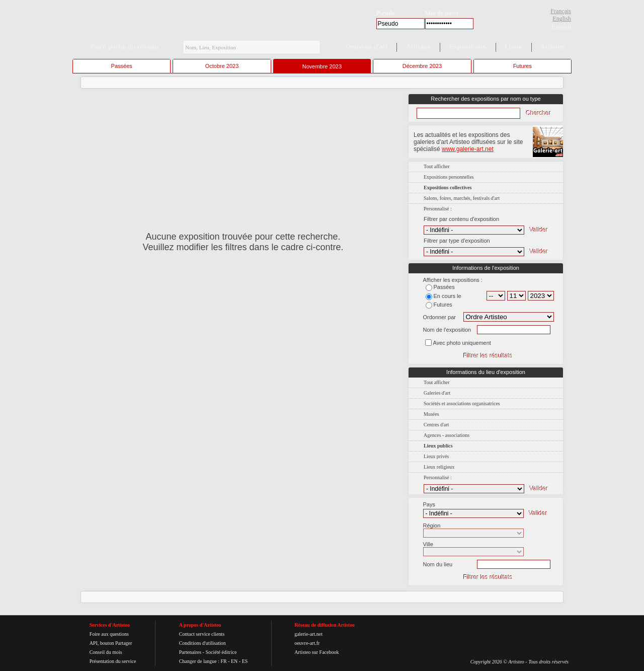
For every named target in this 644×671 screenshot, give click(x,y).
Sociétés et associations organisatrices (462, 403)
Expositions (468, 47)
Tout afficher (437, 166)
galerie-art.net (308, 634)
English (562, 19)
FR (223, 661)
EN (234, 661)
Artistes (418, 47)
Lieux (514, 47)
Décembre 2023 (422, 66)
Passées (122, 66)
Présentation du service (113, 661)
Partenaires (190, 652)
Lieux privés (436, 456)
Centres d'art (436, 425)
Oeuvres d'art (367, 47)
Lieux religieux (439, 467)
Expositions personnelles (449, 177)
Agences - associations (447, 435)
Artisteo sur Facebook (316, 652)
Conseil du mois (106, 652)
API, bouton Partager (111, 643)
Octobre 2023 (222, 66)
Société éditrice (221, 652)
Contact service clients (202, 634)
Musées (431, 414)
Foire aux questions (109, 634)
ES (245, 661)
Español (561, 26)
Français (561, 11)
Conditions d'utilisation (203, 643)
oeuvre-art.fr (307, 643)
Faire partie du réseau (125, 47)
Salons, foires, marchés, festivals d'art (462, 198)
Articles (553, 47)
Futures (522, 66)
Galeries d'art (437, 393)
